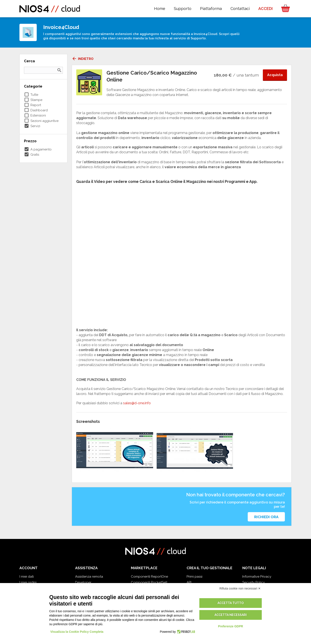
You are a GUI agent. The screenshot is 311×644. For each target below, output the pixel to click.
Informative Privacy (257, 577)
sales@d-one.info (136, 403)
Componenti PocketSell (149, 582)
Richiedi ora (266, 517)
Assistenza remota (89, 577)
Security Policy (254, 582)
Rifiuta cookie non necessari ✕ (240, 588)
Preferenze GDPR (230, 626)
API (189, 582)
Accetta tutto (231, 603)
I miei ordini (28, 582)
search (59, 70)
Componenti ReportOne (149, 577)
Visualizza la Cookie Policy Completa (77, 632)
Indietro (83, 59)
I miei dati (27, 577)
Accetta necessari (231, 615)
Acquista (275, 75)
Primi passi (194, 577)
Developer (83, 582)
